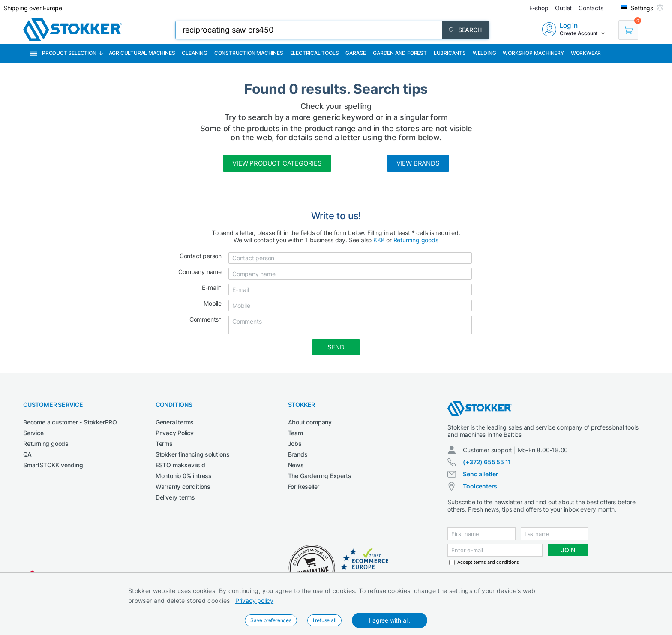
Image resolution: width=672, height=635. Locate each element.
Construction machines (249, 53)
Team (295, 433)
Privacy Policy (175, 433)
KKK (379, 240)
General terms (175, 422)
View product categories (277, 163)
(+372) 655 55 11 (487, 462)
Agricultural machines (142, 53)
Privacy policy (254, 600)
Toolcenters (480, 486)
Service (33, 433)
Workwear (586, 53)
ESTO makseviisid (180, 465)
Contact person (201, 256)
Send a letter (480, 474)
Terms (164, 444)
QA (27, 454)
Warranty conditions (183, 486)
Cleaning (194, 53)
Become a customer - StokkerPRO (70, 422)
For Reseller (304, 486)
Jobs (295, 444)
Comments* (205, 319)
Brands (298, 454)
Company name (200, 272)
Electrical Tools (315, 53)
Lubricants (450, 53)
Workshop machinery (533, 53)
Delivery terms (175, 497)
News (296, 465)
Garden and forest (400, 53)
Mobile (213, 303)
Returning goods (416, 240)
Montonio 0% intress (184, 476)
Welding (484, 53)
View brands (418, 163)
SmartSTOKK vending (53, 465)
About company (310, 422)
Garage (356, 53)
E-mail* (212, 287)
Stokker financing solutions (193, 454)
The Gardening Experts (320, 476)
